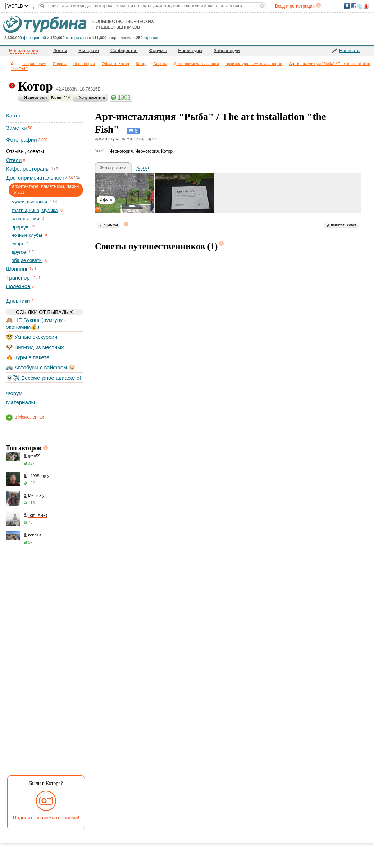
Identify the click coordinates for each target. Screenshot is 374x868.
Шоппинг (17, 269)
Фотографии (22, 140)
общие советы (27, 260)
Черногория (84, 64)
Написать (349, 50)
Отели (14, 160)
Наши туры (190, 50)
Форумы (158, 50)
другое (19, 252)
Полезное (18, 286)
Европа (60, 64)
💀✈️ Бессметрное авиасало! (44, 378)
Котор (141, 64)
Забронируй (227, 50)
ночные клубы (27, 235)
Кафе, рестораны (28, 169)
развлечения (25, 219)
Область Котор (115, 64)
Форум (14, 393)
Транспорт (19, 278)
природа (21, 227)
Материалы (20, 402)
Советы (160, 64)
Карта (13, 116)
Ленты (60, 50)
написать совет (344, 225)
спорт (18, 244)
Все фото (89, 50)
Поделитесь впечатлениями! (46, 818)
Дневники (18, 301)
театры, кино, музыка (35, 210)
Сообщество (124, 50)
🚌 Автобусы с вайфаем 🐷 (41, 367)
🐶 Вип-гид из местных (35, 347)
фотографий (35, 38)
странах (151, 38)
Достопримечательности (197, 64)
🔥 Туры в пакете (28, 357)
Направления (34, 64)
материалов (77, 38)
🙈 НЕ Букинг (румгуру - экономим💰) (36, 323)
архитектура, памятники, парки (254, 64)
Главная (13, 63)
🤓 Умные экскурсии (32, 337)
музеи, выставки (29, 202)
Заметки (16, 128)
